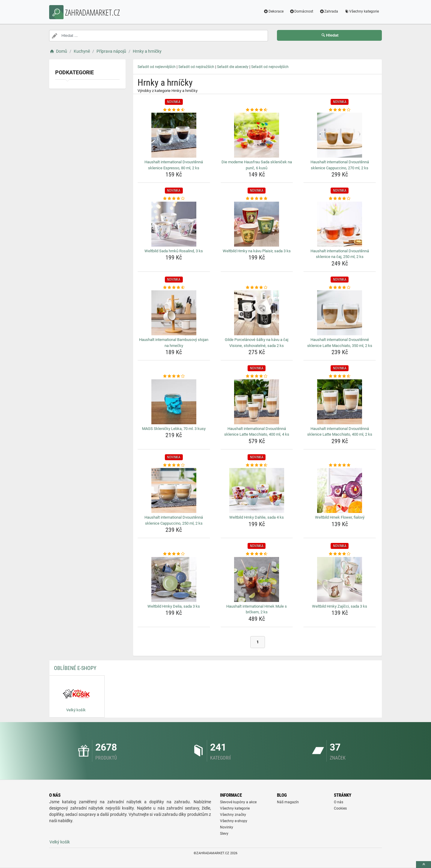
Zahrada (329, 11)
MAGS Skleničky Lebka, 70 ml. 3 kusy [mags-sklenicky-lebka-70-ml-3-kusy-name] (174, 429)
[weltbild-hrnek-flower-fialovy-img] (340, 490)
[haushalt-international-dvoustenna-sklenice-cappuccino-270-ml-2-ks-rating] (340, 110)
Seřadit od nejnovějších (270, 67)
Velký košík (60, 842)
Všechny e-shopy (234, 821)
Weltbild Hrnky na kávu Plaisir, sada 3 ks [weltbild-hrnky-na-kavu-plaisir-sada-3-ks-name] (257, 251)
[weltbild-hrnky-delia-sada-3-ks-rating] (174, 554)
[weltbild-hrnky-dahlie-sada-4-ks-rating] (257, 465)
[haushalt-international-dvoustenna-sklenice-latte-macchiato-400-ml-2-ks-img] (340, 402)
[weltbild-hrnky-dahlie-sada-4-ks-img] (257, 490)
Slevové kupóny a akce (238, 802)
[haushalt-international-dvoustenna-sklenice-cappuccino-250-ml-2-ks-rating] (174, 465)
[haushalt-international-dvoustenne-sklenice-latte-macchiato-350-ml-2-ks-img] (340, 313)
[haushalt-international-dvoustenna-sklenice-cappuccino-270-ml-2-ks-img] (340, 135)
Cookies (340, 808)
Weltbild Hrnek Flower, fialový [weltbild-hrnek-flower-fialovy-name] (340, 517)
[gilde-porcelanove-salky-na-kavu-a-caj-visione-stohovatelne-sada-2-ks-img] (257, 313)
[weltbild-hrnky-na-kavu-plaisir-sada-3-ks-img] (257, 224)
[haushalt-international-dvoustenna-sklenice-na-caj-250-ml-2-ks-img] (340, 224)
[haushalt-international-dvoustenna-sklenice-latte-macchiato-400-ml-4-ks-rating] (257, 376)
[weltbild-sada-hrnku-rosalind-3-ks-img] (174, 224)
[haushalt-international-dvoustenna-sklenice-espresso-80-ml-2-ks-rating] (174, 110)
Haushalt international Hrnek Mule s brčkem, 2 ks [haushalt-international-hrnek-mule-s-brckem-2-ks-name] (257, 609)
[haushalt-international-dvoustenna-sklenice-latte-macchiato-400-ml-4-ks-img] (257, 402)
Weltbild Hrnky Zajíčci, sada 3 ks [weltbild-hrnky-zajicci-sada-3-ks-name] (340, 606)
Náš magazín (288, 802)
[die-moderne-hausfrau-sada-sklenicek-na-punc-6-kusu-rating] (257, 110)
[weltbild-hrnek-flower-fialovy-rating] (340, 465)
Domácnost (302, 11)
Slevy (224, 834)
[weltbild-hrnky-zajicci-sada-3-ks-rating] (340, 554)
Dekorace (273, 11)
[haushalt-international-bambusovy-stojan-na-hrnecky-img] (174, 313)
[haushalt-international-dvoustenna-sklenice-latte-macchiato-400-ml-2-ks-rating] (340, 376)
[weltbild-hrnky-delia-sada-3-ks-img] (174, 579)
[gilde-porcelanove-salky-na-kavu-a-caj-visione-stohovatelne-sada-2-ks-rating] (257, 288)
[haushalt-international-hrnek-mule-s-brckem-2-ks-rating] (257, 554)
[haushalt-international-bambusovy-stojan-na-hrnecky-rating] (174, 288)
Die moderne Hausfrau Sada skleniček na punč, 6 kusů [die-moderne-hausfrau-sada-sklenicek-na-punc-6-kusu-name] (257, 165)
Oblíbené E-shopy (75, 668)
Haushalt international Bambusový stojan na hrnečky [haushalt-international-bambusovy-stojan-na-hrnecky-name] (174, 343)
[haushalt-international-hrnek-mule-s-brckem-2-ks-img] (257, 579)
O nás (339, 802)
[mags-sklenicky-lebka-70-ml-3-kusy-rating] (174, 376)
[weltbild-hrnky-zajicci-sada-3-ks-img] (340, 579)
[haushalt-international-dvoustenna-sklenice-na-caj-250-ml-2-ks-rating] (340, 199)
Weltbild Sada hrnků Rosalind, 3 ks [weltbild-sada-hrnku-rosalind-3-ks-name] (174, 251)
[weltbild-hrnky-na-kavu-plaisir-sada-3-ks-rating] (257, 199)
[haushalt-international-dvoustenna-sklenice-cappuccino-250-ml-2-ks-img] (174, 490)
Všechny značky (233, 815)
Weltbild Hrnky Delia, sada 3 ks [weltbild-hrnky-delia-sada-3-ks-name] (174, 606)
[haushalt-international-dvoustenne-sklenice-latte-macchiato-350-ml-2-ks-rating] (340, 288)
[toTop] (424, 865)
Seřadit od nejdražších (196, 67)
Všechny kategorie (361, 11)
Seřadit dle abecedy (233, 67)
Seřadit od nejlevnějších (157, 67)
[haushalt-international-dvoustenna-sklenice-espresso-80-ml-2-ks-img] (174, 135)
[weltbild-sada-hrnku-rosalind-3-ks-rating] (174, 199)
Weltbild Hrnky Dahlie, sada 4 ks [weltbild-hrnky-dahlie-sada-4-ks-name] (257, 517)
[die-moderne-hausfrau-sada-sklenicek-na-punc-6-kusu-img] (257, 135)
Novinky (227, 827)
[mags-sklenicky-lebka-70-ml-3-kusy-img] (174, 402)
